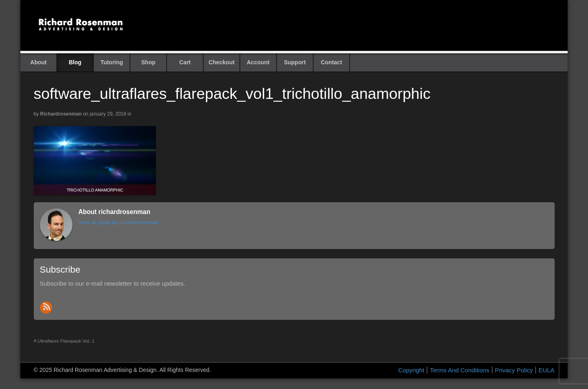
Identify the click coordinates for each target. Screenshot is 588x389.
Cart (185, 62)
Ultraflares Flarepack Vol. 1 (64, 341)
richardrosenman (61, 114)
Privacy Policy (514, 370)
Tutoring (112, 62)
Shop (148, 62)
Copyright (411, 370)
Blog (75, 62)
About (38, 62)
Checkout (222, 62)
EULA (546, 370)
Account (258, 62)
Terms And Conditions (459, 370)
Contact (331, 62)
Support (295, 62)
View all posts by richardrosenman (122, 222)
